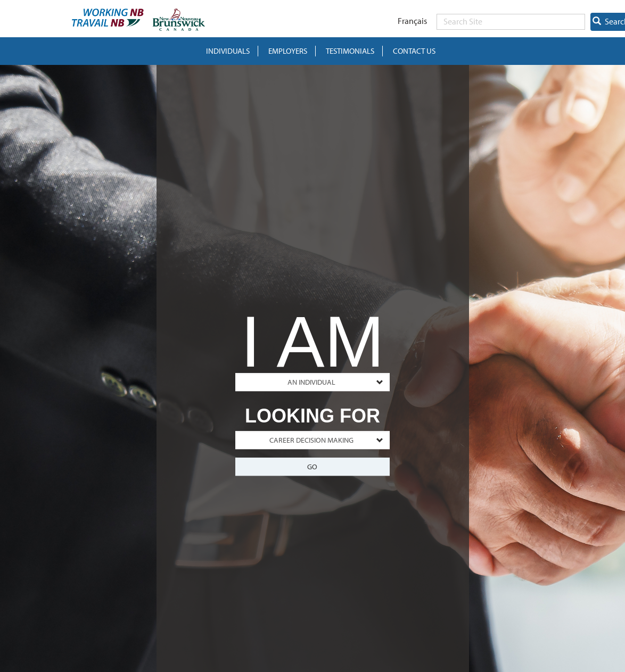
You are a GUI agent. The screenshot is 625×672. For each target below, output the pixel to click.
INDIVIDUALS (228, 51)
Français (412, 21)
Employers (288, 51)
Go (312, 467)
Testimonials (350, 51)
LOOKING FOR (312, 416)
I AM (312, 336)
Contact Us (414, 51)
